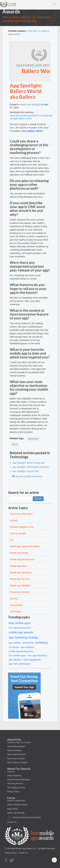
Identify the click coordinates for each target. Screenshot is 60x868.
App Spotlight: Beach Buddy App (28, 463)
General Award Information (19, 780)
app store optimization (20, 664)
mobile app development (21, 651)
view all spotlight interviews (27, 476)
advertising (28, 643)
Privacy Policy (13, 792)
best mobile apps (20, 623)
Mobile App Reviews (16, 813)
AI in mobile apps (17, 656)
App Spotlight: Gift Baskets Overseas (31, 467)
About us (11, 772)
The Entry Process (15, 784)
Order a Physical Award (17, 805)
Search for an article (24, 493)
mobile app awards (21, 632)
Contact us (12, 822)
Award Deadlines (14, 776)
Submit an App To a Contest (19, 742)
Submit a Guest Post (16, 801)
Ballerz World (35, 131)
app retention (15, 660)
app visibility (15, 643)
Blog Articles (12, 809)
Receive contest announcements (24, 817)
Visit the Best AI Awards (17, 763)
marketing (41, 643)
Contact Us (23, 853)
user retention (27, 647)
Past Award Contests (16, 759)
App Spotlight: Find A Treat (25, 471)
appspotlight (33, 439)
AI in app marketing (37, 656)
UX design (14, 647)
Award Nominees (14, 750)
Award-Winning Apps (16, 746)
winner (15, 444)
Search (38, 499)
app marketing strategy (23, 637)
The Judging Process (16, 788)
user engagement (32, 660)
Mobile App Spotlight (30, 104)
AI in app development (20, 628)
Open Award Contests (17, 754)
